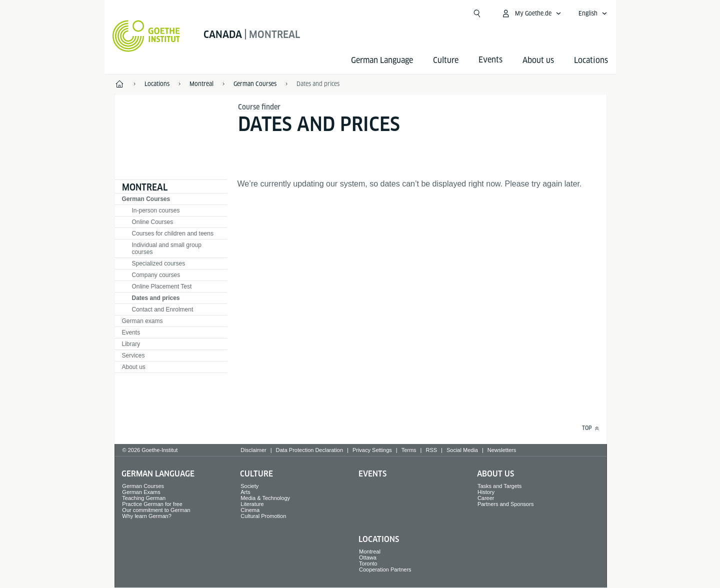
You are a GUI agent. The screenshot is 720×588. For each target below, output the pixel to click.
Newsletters (502, 450)
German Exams (141, 492)
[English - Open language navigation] (593, 13)
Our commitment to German (156, 510)
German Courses (146, 199)
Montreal (145, 187)
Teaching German (144, 498)
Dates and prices (318, 84)
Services (133, 355)
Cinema (250, 510)
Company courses (156, 275)
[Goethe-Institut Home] (146, 36)
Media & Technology (265, 498)
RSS (431, 450)
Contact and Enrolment (163, 309)
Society (249, 486)
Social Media (462, 450)
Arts (245, 492)
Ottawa (368, 557)
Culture (446, 60)
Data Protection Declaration (310, 450)
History (486, 492)
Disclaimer (253, 450)
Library (131, 344)
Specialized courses (159, 263)
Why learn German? (146, 516)
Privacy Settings (372, 450)
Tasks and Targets (499, 486)
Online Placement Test (162, 286)
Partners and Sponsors (506, 504)
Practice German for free (152, 504)
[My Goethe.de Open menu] (531, 13)
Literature (252, 504)
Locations (591, 60)
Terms (409, 450)
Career (486, 498)
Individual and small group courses (167, 248)
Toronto (368, 563)
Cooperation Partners (385, 569)
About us (538, 60)
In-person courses (156, 210)
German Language (382, 60)
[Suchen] (477, 13)
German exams (142, 321)
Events (131, 332)
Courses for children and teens (173, 233)
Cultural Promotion (263, 516)
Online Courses (153, 222)
